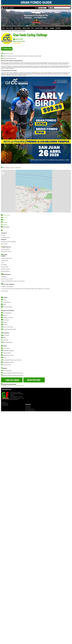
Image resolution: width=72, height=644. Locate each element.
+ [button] (3, 172)
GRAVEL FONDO (26, 28)
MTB (33, 28)
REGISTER (11, 8)
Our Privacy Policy (5, 405)
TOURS (46, 28)
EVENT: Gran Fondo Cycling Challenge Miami (16, 386)
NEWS (3, 28)
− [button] (3, 174)
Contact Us (4, 402)
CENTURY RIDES (39, 28)
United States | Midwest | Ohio (7, 31)
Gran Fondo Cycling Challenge (20, 31)
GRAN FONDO (18, 28)
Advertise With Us (5, 404)
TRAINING (52, 28)
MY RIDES (6, 8)
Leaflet (63, 212)
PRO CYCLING (10, 28)
